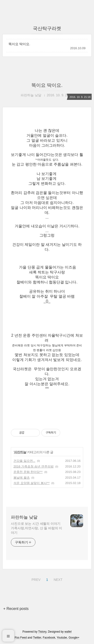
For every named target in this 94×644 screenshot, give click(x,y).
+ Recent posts (16, 609)
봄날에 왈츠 (22, 478)
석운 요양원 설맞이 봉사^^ (32, 483)
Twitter (37, 638)
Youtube (62, 638)
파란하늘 (20, 452)
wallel (68, 632)
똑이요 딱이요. (19, 44)
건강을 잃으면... (24, 461)
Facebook (49, 638)
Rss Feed (21, 638)
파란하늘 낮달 (24, 517)
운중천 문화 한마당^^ (28, 472)
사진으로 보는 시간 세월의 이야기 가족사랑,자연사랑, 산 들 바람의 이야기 (36, 528)
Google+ (74, 638)
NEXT (57, 579)
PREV (35, 579)
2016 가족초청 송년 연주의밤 (34, 466)
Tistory (42, 632)
